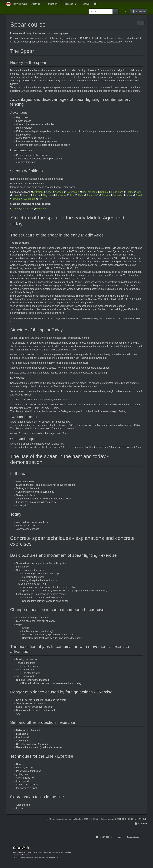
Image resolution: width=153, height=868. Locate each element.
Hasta (16, 195)
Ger (139, 192)
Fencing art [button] (53, 4)
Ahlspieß (38, 192)
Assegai (59, 192)
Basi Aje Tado (90, 192)
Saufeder (118, 195)
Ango (49, 192)
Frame (130, 192)
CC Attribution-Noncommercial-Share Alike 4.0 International (36, 857)
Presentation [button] (71, 4)
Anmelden (141, 824)
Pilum (81, 195)
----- (114, 837)
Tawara (17, 199)
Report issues (105, 837)
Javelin (26, 195)
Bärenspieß (73, 192)
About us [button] (37, 4)
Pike (72, 195)
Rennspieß (93, 195)
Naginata (48, 195)
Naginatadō (42, 209)
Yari (40, 199)
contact (86, 4)
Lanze (37, 195)
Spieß (139, 195)
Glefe (16, 209)
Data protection (133, 837)
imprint (119, 837)
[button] (96, 4)
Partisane (61, 195)
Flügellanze (117, 192)
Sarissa (106, 195)
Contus (104, 192)
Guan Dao (27, 209)
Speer (129, 195)
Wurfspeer (29, 199)
